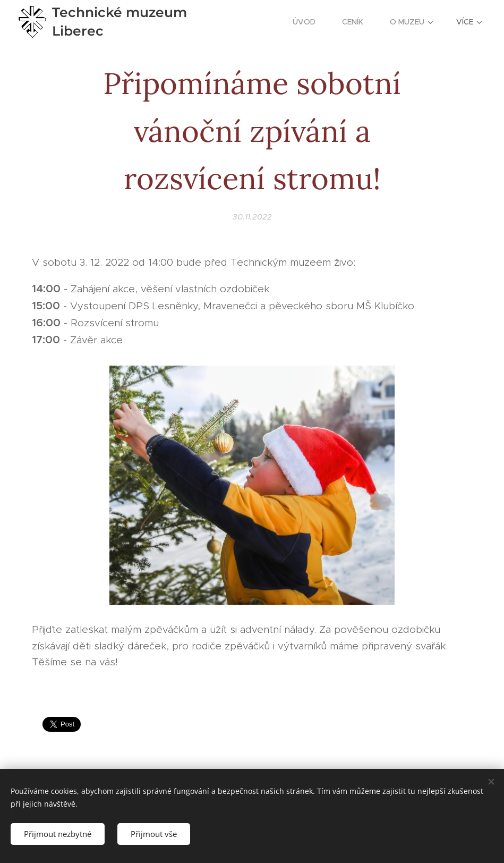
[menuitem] (309, 22)
